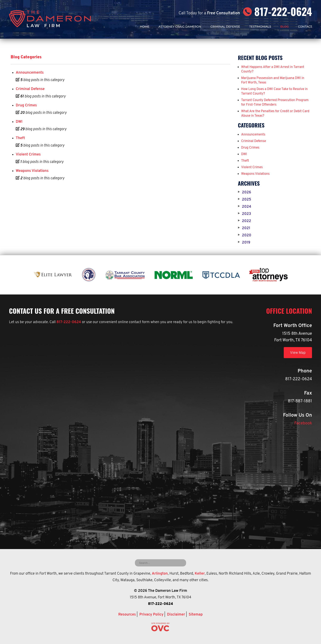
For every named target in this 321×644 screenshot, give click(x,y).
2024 (245, 207)
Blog (284, 27)
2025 (245, 200)
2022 (245, 221)
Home (145, 27)
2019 (244, 243)
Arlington (160, 574)
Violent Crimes (28, 155)
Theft (20, 138)
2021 (244, 228)
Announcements (30, 73)
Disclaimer (176, 615)
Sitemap (196, 615)
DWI (19, 122)
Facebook (303, 423)
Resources (127, 615)
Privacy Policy (151, 615)
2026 (244, 193)
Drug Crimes (26, 105)
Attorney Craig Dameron (180, 27)
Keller (200, 574)
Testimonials (260, 27)
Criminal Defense (225, 27)
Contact (305, 27)
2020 (245, 236)
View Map (298, 353)
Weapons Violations (32, 171)
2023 (244, 214)
